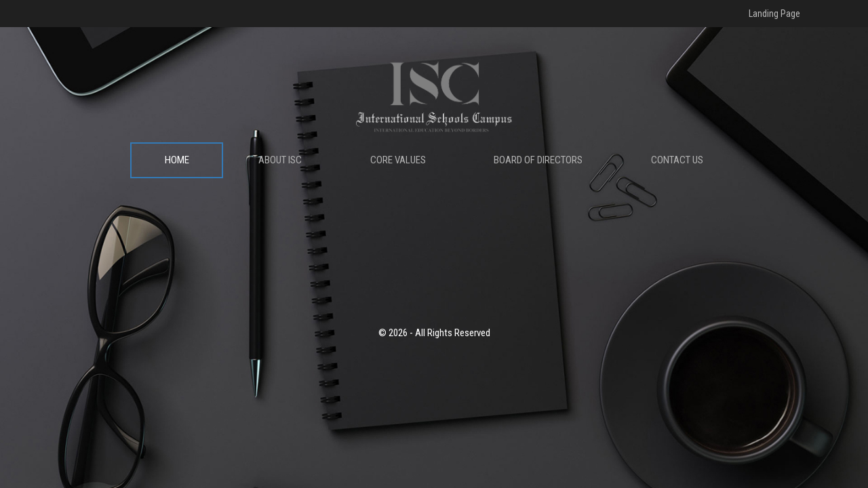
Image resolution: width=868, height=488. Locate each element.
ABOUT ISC (280, 160)
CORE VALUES (398, 160)
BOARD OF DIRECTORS (538, 160)
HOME (177, 160)
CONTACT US (677, 160)
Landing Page (774, 14)
